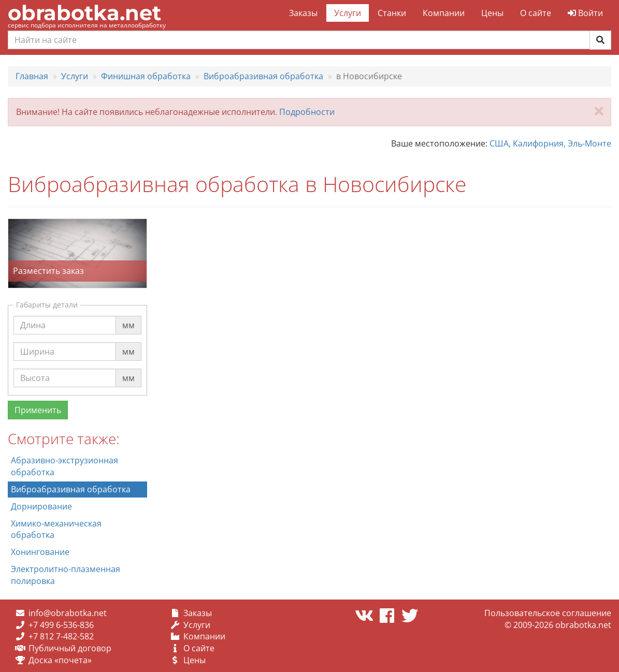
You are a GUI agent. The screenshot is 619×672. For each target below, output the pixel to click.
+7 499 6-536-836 (61, 625)
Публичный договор (70, 648)
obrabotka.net (84, 13)
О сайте (536, 13)
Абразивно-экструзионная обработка (64, 466)
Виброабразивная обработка (71, 489)
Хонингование (40, 552)
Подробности (307, 112)
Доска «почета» (60, 660)
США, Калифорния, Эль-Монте (550, 143)
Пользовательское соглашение (548, 613)
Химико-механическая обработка (56, 529)
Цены (492, 13)
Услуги (348, 13)
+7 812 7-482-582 (61, 636)
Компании (444, 13)
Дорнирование (41, 506)
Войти (585, 13)
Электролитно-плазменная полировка (66, 575)
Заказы (303, 13)
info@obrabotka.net (68, 613)
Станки (392, 13)
